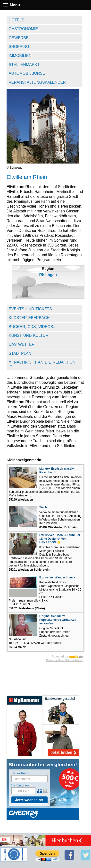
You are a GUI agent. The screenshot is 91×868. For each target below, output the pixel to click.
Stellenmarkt (24, 65)
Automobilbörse (27, 73)
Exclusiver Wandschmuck (57, 577)
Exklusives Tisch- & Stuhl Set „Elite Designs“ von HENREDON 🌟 (60, 539)
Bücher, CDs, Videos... (33, 327)
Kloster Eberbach (29, 318)
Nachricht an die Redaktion (42, 364)
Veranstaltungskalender (37, 82)
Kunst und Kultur (29, 335)
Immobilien (20, 56)
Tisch (43, 507)
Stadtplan (20, 353)
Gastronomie (23, 29)
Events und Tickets (30, 309)
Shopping (19, 47)
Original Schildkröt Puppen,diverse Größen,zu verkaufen (58, 620)
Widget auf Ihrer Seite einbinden (65, 660)
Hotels (17, 20)
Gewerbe (19, 38)
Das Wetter (22, 344)
